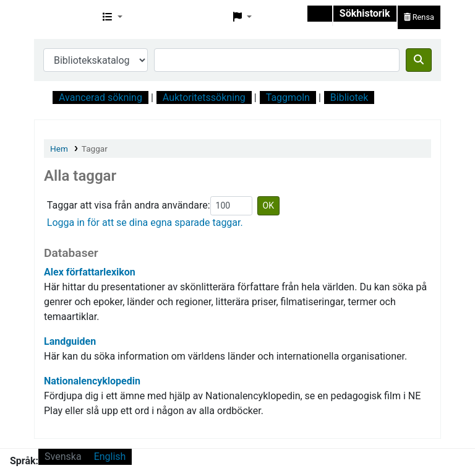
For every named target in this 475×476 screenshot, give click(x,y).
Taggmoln (288, 97)
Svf (66, 17)
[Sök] (419, 60)
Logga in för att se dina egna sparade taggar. (145, 223)
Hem (59, 149)
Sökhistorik (365, 13)
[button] (113, 17)
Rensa (419, 17)
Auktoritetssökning (204, 97)
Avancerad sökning (101, 97)
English (110, 457)
